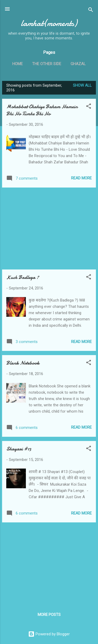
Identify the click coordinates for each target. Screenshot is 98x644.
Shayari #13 (19, 449)
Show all (82, 85)
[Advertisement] (49, 228)
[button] (89, 107)
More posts (49, 615)
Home (18, 64)
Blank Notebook (23, 363)
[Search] (91, 11)
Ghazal (78, 64)
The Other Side (47, 64)
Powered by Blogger (49, 634)
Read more (81, 178)
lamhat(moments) (49, 23)
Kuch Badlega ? (23, 277)
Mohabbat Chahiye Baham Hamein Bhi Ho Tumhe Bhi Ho (42, 110)
